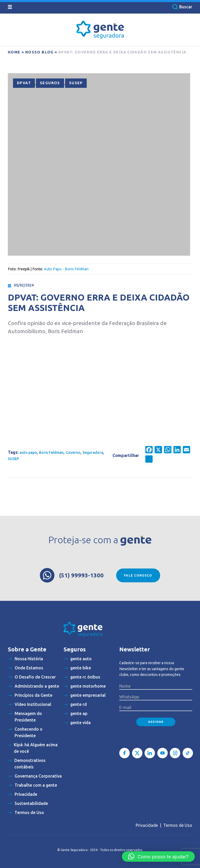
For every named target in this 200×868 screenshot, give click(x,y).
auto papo (28, 453)
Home (14, 52)
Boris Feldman (51, 453)
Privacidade (147, 825)
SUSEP (76, 83)
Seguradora (93, 453)
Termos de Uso (178, 825)
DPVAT (24, 83)
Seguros (50, 83)
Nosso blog (39, 52)
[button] (158, 857)
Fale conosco (138, 575)
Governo (73, 453)
